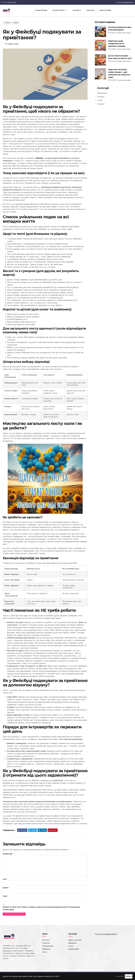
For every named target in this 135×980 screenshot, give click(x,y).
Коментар (8, 854)
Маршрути (47, 952)
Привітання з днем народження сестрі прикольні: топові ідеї (117, 44)
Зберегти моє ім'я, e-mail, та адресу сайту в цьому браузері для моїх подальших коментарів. (41, 911)
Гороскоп (90, 10)
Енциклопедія (41, 10)
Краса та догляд (76, 943)
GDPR (57, 976)
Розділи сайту (60, 10)
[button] (22, 830)
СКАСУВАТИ (109, 976)
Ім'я (5, 881)
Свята (12, 23)
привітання (58, 780)
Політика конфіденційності (106, 937)
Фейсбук (40, 158)
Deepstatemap (105, 10)
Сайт (5, 899)
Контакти (77, 10)
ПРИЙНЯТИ (125, 976)
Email (6, 890)
